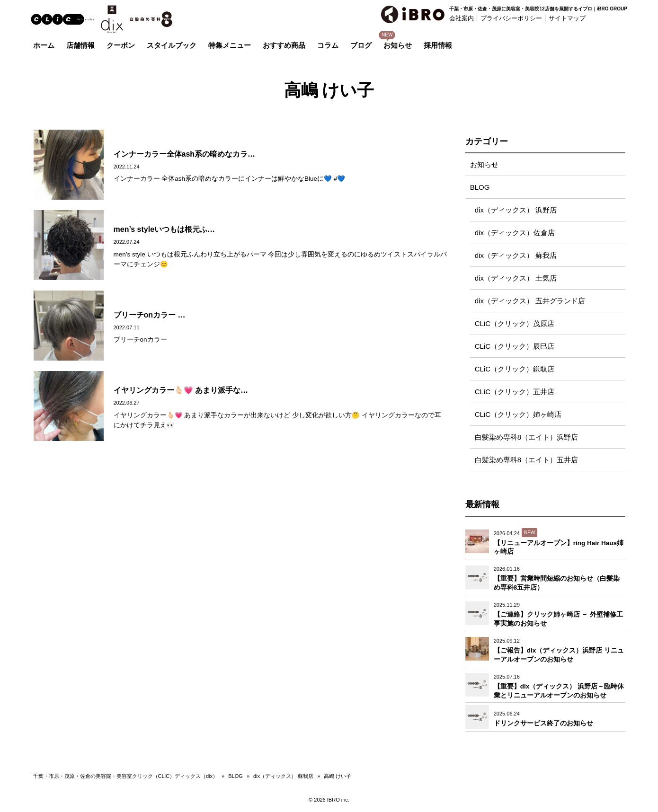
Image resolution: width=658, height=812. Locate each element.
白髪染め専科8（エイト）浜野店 (526, 437)
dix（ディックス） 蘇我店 (516, 255)
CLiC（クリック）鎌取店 (515, 369)
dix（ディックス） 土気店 (516, 278)
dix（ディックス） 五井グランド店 (530, 301)
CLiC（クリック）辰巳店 (515, 346)
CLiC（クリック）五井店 (515, 392)
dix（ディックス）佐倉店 (515, 233)
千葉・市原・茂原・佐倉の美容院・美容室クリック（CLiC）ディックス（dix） (126, 776)
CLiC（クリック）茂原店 (515, 323)
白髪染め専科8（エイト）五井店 (526, 460)
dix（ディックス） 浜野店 (516, 210)
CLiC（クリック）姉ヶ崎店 (518, 414)
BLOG (480, 187)
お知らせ (484, 164)
